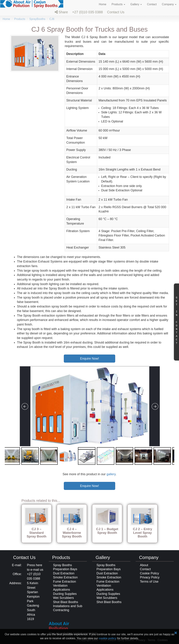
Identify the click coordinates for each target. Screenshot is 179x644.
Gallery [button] (136, 4)
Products (20, 19)
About (144, 565)
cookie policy (107, 638)
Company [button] (169, 4)
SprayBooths (37, 19)
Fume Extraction (65, 582)
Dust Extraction (64, 573)
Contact (152, 4)
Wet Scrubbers (64, 598)
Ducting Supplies (65, 594)
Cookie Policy (150, 573)
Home (103, 4)
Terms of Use (149, 582)
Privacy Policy (150, 577)
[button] (61, 12)
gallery (111, 474)
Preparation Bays (65, 569)
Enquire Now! (89, 359)
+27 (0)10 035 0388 (87, 12)
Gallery (103, 557)
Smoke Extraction (65, 577)
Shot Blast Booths (66, 602)
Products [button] (118, 4)
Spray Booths (63, 565)
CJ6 (52, 19)
